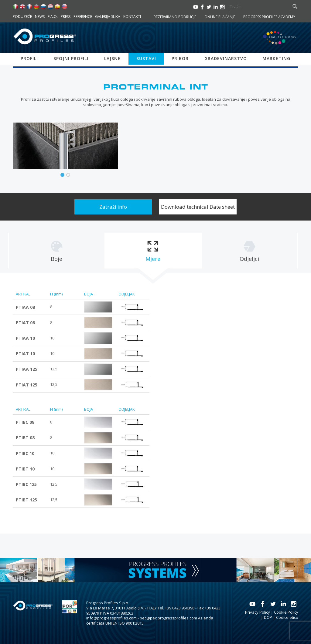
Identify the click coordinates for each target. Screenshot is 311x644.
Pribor (180, 58)
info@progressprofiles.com (111, 618)
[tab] (56, 251)
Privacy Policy (258, 612)
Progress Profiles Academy (269, 17)
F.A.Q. (53, 17)
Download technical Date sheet (198, 207)
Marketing (276, 58)
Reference (83, 17)
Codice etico (287, 617)
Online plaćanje (220, 17)
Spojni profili (71, 58)
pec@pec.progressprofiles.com (168, 618)
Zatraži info (113, 207)
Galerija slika (108, 17)
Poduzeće (22, 17)
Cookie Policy (286, 612)
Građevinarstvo (226, 58)
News (40, 17)
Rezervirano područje (175, 17)
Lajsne (112, 58)
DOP (268, 617)
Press (66, 17)
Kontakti (132, 17)
